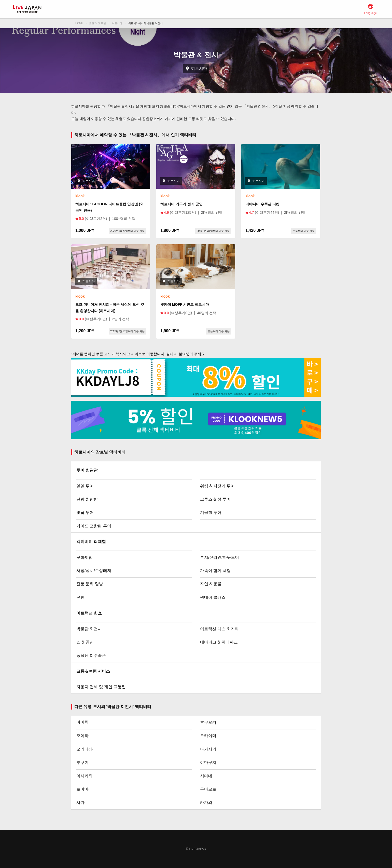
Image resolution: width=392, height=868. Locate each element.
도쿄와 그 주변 (97, 23)
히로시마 (117, 23)
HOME (79, 23)
